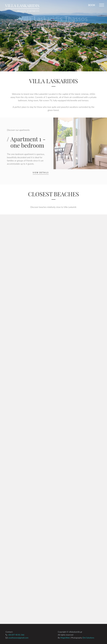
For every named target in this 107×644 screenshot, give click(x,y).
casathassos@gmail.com (18, 638)
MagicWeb (65, 638)
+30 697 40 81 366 (16, 635)
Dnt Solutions (88, 638)
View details (41, 173)
